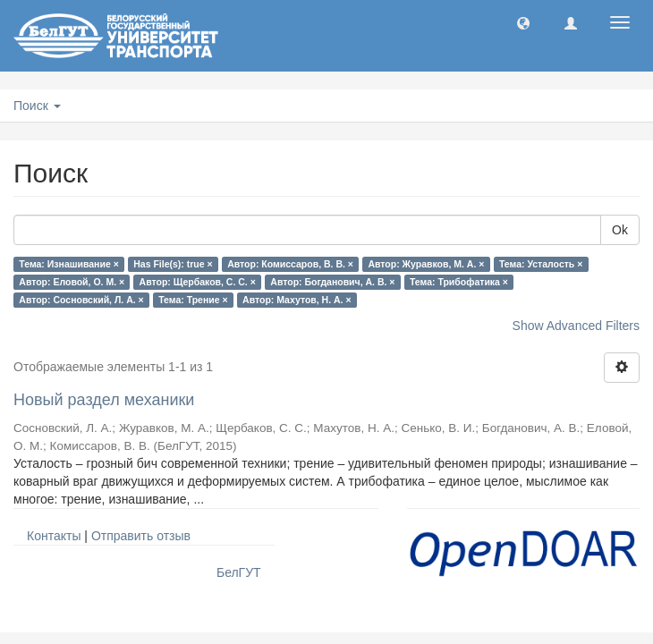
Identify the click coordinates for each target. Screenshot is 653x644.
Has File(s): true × (173, 264)
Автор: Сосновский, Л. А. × (81, 300)
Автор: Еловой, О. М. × (72, 282)
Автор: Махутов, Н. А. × (297, 300)
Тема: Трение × (193, 300)
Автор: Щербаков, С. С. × (198, 282)
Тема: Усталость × (541, 264)
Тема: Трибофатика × (459, 282)
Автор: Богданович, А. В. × (332, 282)
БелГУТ (239, 572)
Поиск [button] (37, 106)
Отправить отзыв (141, 536)
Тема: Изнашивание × (68, 264)
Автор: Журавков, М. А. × (426, 264)
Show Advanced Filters (576, 326)
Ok (620, 230)
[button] (523, 22)
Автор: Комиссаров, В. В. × (290, 264)
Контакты (54, 536)
